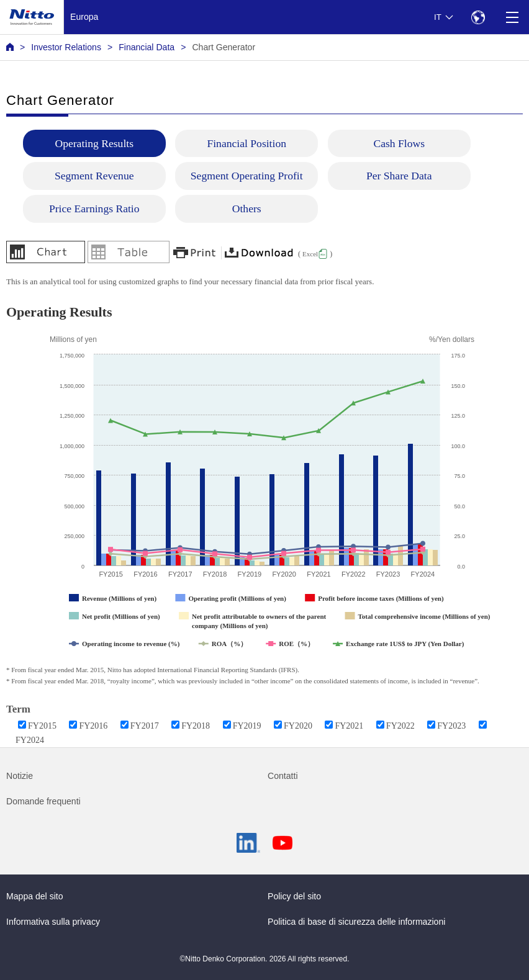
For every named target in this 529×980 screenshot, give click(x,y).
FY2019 (247, 726)
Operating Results (94, 143)
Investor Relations (66, 47)
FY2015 (42, 726)
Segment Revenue (94, 176)
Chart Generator (224, 47)
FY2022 (400, 726)
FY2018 (196, 726)
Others (247, 209)
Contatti (283, 776)
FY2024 (30, 740)
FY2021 (349, 726)
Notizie (20, 776)
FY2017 (145, 726)
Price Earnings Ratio (94, 209)
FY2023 (451, 726)
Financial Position (246, 143)
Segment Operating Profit (247, 176)
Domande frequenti (43, 801)
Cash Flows (399, 143)
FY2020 (298, 726)
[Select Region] (478, 17)
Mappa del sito (35, 896)
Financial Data (147, 47)
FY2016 (93, 726)
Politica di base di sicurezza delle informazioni (356, 922)
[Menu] (512, 17)
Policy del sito (294, 896)
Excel (310, 254)
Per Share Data (399, 176)
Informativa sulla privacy (53, 922)
